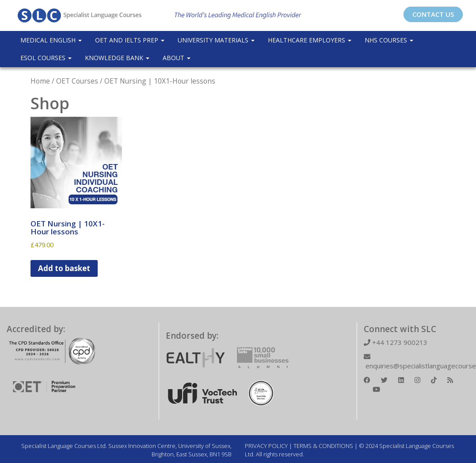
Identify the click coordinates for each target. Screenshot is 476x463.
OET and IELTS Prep (130, 40)
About (177, 58)
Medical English (51, 40)
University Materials (216, 40)
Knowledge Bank (117, 58)
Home (40, 81)
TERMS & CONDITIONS (323, 446)
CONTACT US (433, 14)
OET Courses (77, 81)
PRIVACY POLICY (266, 446)
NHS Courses (389, 40)
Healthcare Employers (310, 40)
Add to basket (64, 268)
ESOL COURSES (46, 58)
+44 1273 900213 (396, 342)
